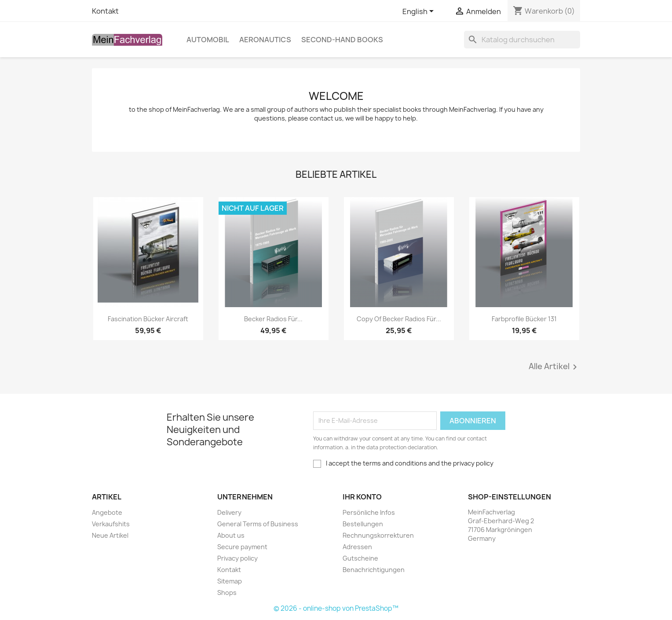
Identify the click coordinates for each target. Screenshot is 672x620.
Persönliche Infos (369, 512)
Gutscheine (360, 558)
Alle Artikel (554, 367)
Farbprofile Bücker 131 (524, 319)
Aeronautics (265, 40)
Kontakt (105, 11)
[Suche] (522, 40)
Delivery (229, 512)
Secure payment (242, 547)
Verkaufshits (111, 524)
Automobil (208, 40)
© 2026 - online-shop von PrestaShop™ (336, 608)
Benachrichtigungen (374, 570)
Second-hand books (342, 40)
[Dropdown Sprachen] (420, 12)
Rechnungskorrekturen (378, 535)
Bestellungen (363, 524)
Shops (227, 592)
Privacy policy (237, 558)
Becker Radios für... (273, 319)
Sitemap (230, 581)
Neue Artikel (110, 535)
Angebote (107, 512)
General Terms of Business (258, 524)
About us (231, 535)
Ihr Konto (362, 497)
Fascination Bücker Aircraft (148, 319)
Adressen (357, 547)
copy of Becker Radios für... (399, 319)
